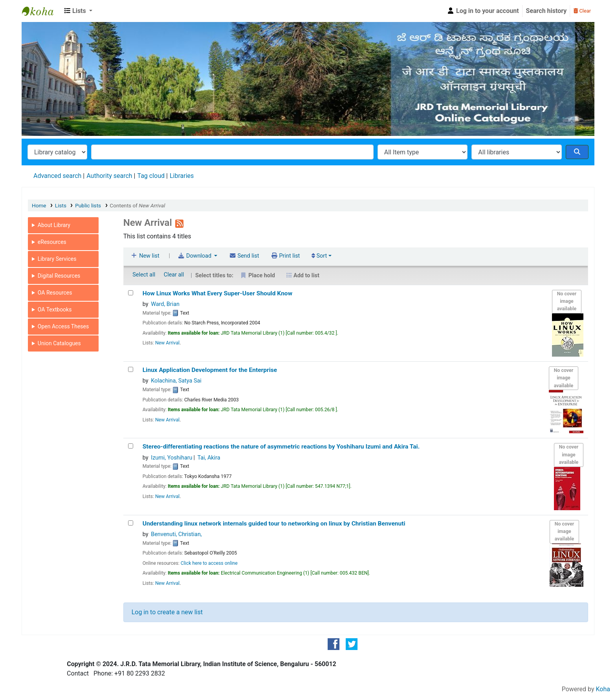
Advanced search (57, 176)
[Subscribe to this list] (179, 223)
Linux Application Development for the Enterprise (210, 370)
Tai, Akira (209, 458)
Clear (582, 11)
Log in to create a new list (167, 612)
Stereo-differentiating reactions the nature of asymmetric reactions (281, 447)
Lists (61, 205)
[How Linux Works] (131, 293)
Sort (319, 256)
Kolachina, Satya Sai (176, 381)
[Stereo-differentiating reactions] (131, 446)
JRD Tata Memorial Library (42, 11)
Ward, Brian (165, 304)
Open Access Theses (63, 326)
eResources (52, 242)
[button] (78, 11)
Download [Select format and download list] (195, 256)
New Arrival (167, 343)
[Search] (577, 152)
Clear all (174, 275)
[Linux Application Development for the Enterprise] (131, 369)
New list (145, 256)
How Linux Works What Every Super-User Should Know (217, 293)
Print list (285, 256)
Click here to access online (209, 563)
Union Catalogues (59, 343)
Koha (603, 689)
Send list (244, 256)
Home (39, 205)
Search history (546, 11)
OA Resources (55, 293)
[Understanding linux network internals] (131, 523)
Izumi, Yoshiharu (171, 458)
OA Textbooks (55, 309)
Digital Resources (59, 276)
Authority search (109, 176)
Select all (144, 275)
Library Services (57, 259)
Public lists (88, 205)
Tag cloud (151, 176)
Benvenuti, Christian (176, 534)
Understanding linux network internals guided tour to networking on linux (274, 524)
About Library (54, 225)
